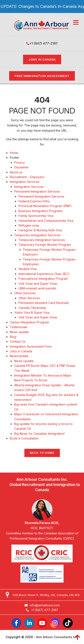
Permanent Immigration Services (37, 191)
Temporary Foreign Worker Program (45, 245)
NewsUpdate (19, 356)
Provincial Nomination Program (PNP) (45, 206)
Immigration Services (25, 182)
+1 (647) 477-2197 (42, 43)
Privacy (19, 162)
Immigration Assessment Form (31, 346)
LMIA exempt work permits (37, 288)
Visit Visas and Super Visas (38, 284)
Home (14, 153)
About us (16, 172)
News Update (24, 361)
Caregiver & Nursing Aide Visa (40, 230)
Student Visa (28, 269)
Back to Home (42, 453)
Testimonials (19, 327)
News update (19, 332)
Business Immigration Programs (41, 211)
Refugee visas (29, 225)
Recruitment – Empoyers (27, 177)
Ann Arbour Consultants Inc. (57, 637)
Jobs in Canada (42, 59)
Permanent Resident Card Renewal (44, 303)
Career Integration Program (29, 322)
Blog (13, 337)
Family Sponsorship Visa (36, 216)
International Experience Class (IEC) (44, 274)
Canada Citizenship (32, 308)
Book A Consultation (24, 438)
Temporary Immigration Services (37, 235)
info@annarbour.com (42, 605)
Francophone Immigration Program (43, 279)
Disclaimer (21, 167)
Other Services (25, 293)
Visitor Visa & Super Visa (32, 312)
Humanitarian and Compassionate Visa (46, 221)
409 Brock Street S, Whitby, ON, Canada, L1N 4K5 (46, 595)
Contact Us (18, 341)
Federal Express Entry (34, 201)
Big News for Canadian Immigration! (39, 434)
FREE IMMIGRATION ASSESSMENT (42, 76)
